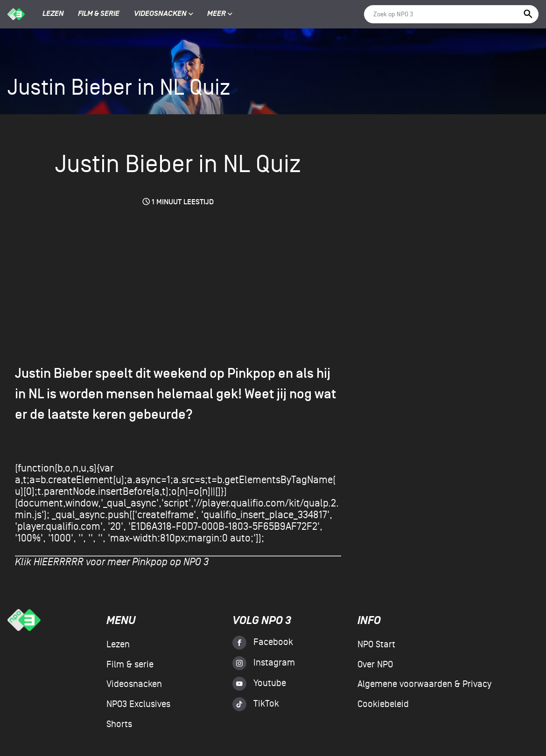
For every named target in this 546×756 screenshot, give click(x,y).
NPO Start (376, 645)
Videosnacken (160, 14)
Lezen (53, 14)
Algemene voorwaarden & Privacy (424, 684)
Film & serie (99, 14)
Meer (220, 14)
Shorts (119, 724)
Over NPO (375, 665)
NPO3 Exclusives (138, 704)
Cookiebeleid (383, 704)
